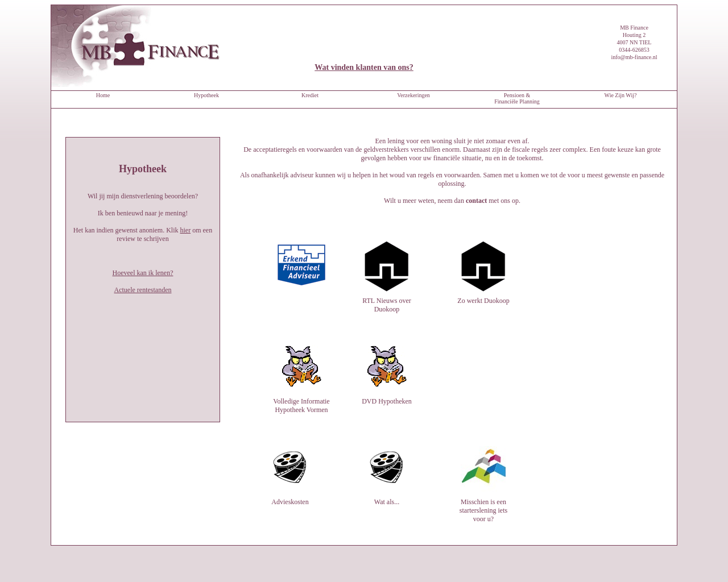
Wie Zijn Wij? (621, 95)
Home (103, 95)
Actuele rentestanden (143, 290)
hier (185, 230)
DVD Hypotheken (387, 397)
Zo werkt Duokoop (483, 296)
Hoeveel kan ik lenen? (143, 273)
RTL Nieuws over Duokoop (387, 301)
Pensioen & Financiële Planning (517, 98)
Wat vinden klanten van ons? (364, 67)
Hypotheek (206, 95)
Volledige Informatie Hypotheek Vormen (301, 367)
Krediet (310, 95)
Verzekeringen (413, 95)
